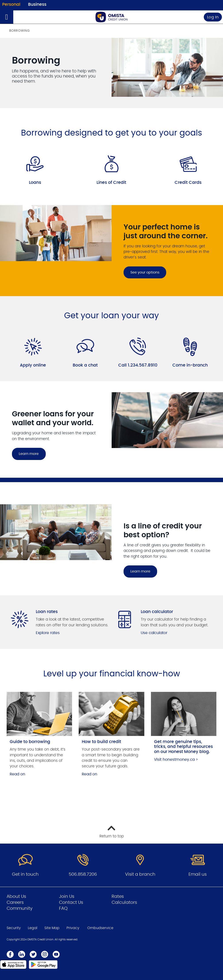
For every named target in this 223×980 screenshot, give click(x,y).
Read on (17, 774)
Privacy (73, 928)
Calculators (124, 902)
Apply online (33, 365)
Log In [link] (213, 17)
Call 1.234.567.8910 (138, 365)
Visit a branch (140, 874)
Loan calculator (157, 612)
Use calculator (154, 633)
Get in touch (25, 874)
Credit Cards (188, 183)
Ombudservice (100, 928)
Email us (198, 874)
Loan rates (47, 612)
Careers (15, 902)
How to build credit (101, 742)
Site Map (52, 928)
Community (20, 908)
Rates (118, 897)
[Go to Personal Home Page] (112, 17)
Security (14, 928)
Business (37, 5)
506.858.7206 (83, 874)
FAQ (63, 908)
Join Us (67, 897)
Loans (35, 183)
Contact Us (71, 902)
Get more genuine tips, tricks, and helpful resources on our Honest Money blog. (183, 747)
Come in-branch (190, 365)
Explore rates (48, 633)
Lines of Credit (111, 183)
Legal (33, 928)
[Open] (7, 17)
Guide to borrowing (30, 742)
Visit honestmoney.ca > (176, 760)
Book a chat (85, 365)
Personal (11, 5)
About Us (16, 897)
